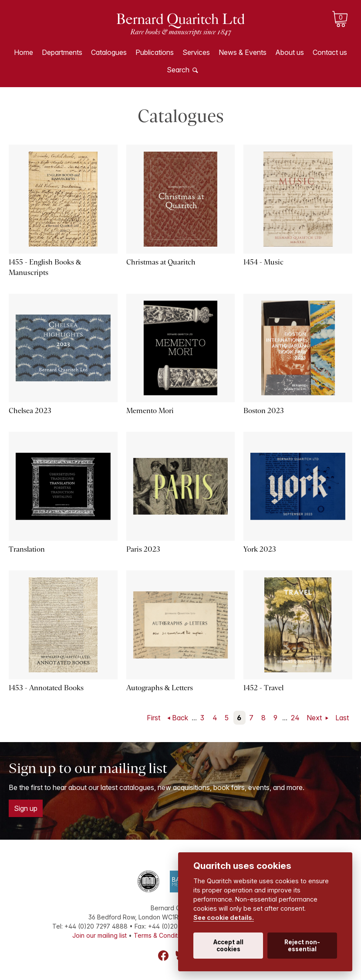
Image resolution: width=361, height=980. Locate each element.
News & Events (243, 52)
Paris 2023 (143, 549)
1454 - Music (263, 262)
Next (315, 718)
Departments (62, 52)
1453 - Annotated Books (46, 688)
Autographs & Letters (160, 688)
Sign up (26, 808)
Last (342, 718)
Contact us (330, 52)
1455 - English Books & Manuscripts (45, 267)
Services (196, 52)
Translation (27, 549)
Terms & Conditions (162, 935)
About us (290, 52)
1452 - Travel (263, 688)
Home (24, 52)
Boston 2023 (264, 411)
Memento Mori (150, 411)
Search (178, 70)
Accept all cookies (228, 946)
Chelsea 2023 (30, 411)
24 (295, 718)
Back (180, 718)
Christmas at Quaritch (161, 262)
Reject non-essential (302, 946)
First (154, 718)
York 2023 (260, 549)
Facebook (163, 956)
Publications (155, 52)
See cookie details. (224, 917)
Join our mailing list (100, 935)
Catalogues (109, 52)
